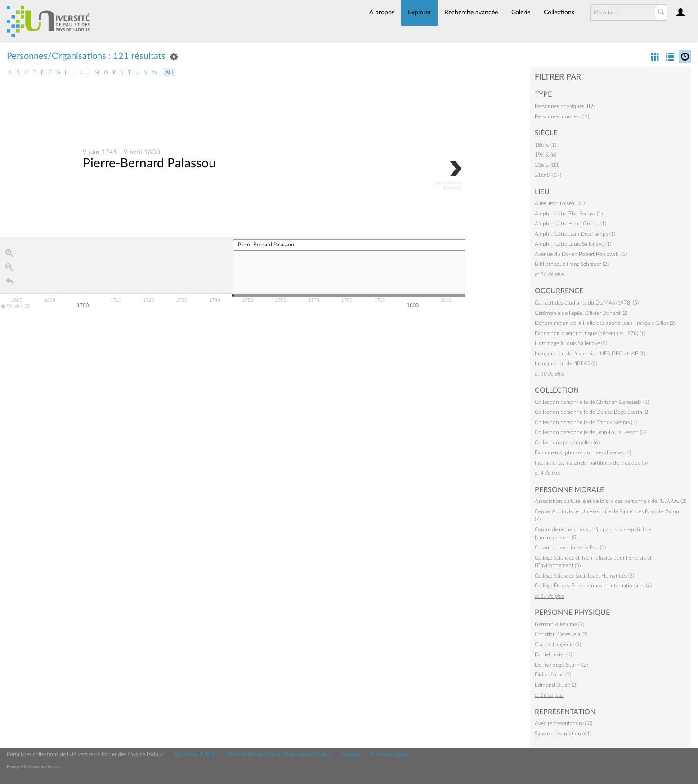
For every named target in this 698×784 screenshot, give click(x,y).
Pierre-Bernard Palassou (149, 164)
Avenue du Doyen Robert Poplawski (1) (581, 254)
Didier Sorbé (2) (553, 675)
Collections (559, 13)
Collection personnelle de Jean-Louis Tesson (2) (590, 432)
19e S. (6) (546, 155)
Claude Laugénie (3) (558, 645)
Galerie (521, 13)
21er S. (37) (548, 175)
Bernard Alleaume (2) (559, 624)
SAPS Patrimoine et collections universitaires (278, 754)
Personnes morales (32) (562, 116)
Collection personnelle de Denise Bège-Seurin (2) (592, 412)
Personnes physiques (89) (565, 106)
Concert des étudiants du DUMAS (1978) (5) (587, 303)
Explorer (419, 13)
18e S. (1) (546, 145)
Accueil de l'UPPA (195, 754)
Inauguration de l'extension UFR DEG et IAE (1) (590, 354)
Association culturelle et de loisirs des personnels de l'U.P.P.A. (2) (611, 501)
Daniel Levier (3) (553, 654)
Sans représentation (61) (563, 734)
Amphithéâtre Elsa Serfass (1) (569, 214)
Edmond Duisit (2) (556, 685)
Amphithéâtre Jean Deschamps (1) (575, 234)
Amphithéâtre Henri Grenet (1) (570, 224)
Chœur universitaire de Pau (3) (570, 547)
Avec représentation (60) (564, 723)
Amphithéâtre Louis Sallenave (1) (573, 244)
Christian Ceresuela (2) (561, 634)
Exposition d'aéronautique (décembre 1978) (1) (590, 333)
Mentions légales (390, 754)
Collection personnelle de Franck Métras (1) (586, 422)
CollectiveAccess (45, 767)
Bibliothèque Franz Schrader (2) (572, 264)
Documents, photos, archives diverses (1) (583, 452)
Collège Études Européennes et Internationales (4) (593, 586)
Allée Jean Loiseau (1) (560, 203)
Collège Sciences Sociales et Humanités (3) (584, 576)
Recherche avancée (471, 13)
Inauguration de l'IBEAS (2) (566, 363)
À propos (382, 13)
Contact (351, 754)
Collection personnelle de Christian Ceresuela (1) (592, 402)
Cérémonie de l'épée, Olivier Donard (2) (581, 313)
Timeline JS (16, 307)
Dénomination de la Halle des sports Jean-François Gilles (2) (605, 323)
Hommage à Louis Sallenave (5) (571, 343)
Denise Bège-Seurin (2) (561, 665)
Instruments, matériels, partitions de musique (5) (591, 463)
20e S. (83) (547, 165)
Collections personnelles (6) (567, 443)
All (170, 72)
